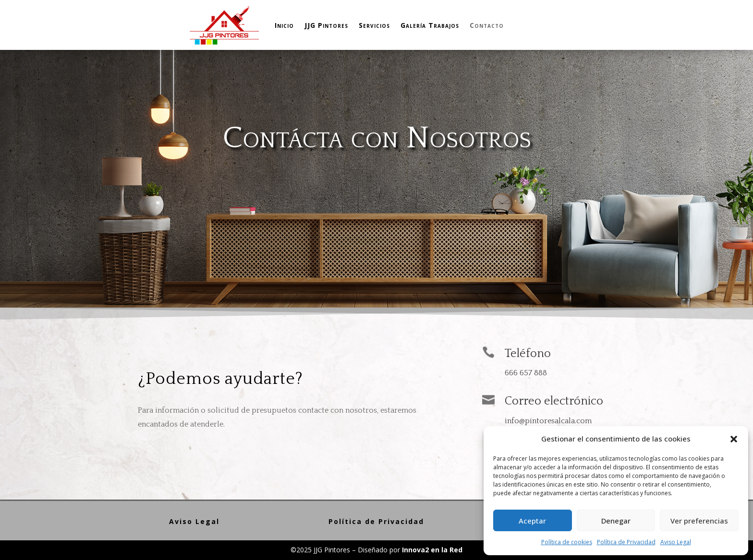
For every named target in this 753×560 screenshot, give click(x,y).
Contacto (487, 25)
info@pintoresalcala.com (548, 421)
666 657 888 (526, 373)
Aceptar (532, 521)
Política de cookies (567, 542)
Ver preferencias (699, 521)
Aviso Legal (676, 542)
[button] (734, 439)
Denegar (616, 521)
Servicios (374, 25)
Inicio (284, 25)
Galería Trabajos (430, 25)
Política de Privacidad (626, 542)
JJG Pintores (326, 25)
